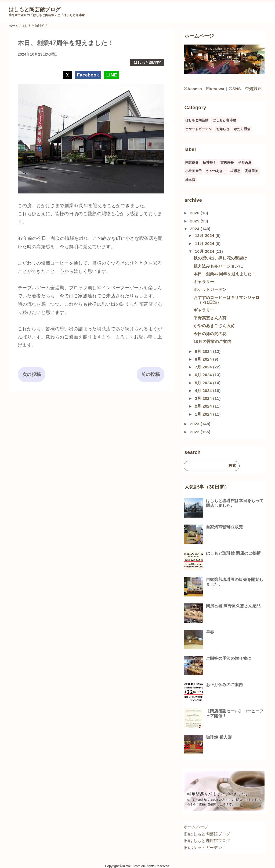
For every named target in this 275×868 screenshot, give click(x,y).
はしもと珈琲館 (147, 63)
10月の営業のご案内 (212, 341)
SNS (235, 89)
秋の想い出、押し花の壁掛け (220, 258)
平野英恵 (245, 162)
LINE (112, 75)
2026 (195, 213)
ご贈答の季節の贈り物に (229, 658)
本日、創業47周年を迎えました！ (225, 274)
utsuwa (215, 89)
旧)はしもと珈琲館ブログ (207, 840)
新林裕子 (209, 162)
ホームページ (196, 827)
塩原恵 (235, 171)
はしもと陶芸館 (197, 120)
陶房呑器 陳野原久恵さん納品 (233, 606)
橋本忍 (190, 180)
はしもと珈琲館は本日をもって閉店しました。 (235, 503)
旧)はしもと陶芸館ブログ (207, 834)
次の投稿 (32, 374)
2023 (195, 424)
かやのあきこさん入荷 (214, 326)
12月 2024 (205, 235)
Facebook (88, 75)
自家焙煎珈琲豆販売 (225, 527)
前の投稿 (151, 374)
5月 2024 (204, 383)
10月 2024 (205, 251)
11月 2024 (205, 243)
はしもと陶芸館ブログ (35, 10)
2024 (195, 229)
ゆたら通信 (242, 129)
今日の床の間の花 (210, 334)
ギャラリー (204, 282)
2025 (195, 221)
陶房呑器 (192, 162)
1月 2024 (204, 414)
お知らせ (223, 129)
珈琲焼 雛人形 (219, 737)
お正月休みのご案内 (225, 685)
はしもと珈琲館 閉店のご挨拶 (233, 553)
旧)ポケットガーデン (203, 847)
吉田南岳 (227, 162)
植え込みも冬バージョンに (218, 266)
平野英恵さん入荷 (210, 318)
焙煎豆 (253, 89)
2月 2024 (204, 406)
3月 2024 (204, 398)
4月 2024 (204, 391)
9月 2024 (204, 351)
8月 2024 (204, 359)
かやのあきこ (216, 171)
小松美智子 (194, 171)
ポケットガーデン (199, 129)
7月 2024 (204, 367)
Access (193, 89)
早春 (210, 632)
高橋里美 (252, 171)
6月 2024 (204, 375)
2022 (195, 432)
